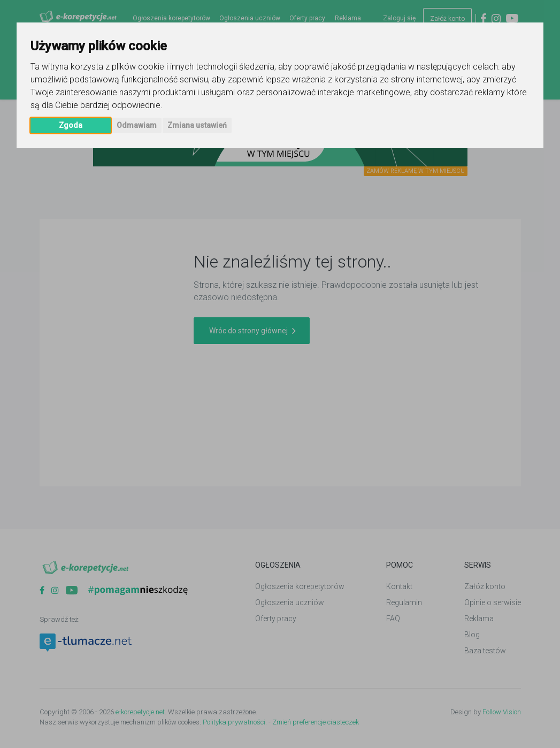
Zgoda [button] (71, 125)
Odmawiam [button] (137, 125)
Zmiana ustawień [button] (197, 125)
